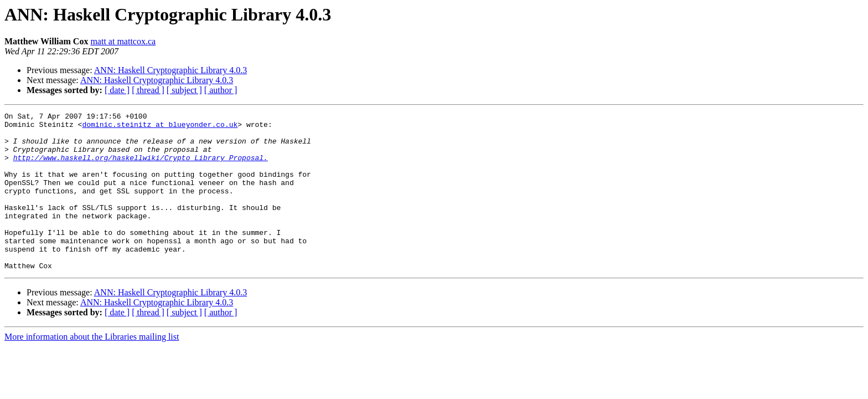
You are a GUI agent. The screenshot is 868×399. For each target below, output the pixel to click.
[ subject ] (184, 90)
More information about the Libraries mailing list (92, 368)
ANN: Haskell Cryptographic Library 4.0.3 (170, 70)
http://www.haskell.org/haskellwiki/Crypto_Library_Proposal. (141, 167)
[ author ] (221, 90)
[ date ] (117, 90)
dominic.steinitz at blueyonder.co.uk (160, 127)
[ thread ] (148, 90)
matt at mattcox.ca (123, 41)
